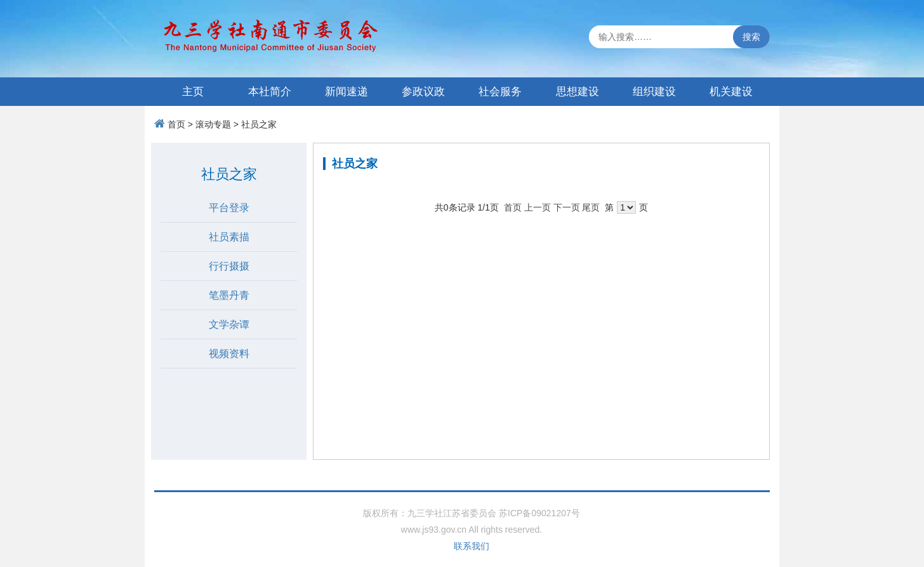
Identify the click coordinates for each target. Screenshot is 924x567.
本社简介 (270, 92)
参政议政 (423, 92)
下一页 (567, 207)
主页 (193, 92)
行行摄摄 (229, 266)
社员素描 (229, 237)
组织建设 (654, 92)
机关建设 (731, 92)
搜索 (751, 37)
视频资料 (229, 354)
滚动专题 (213, 124)
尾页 (591, 207)
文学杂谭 (229, 324)
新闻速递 (346, 92)
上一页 (538, 207)
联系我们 (472, 546)
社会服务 (500, 92)
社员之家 (259, 124)
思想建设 (577, 92)
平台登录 (229, 208)
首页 (176, 124)
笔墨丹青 (229, 295)
